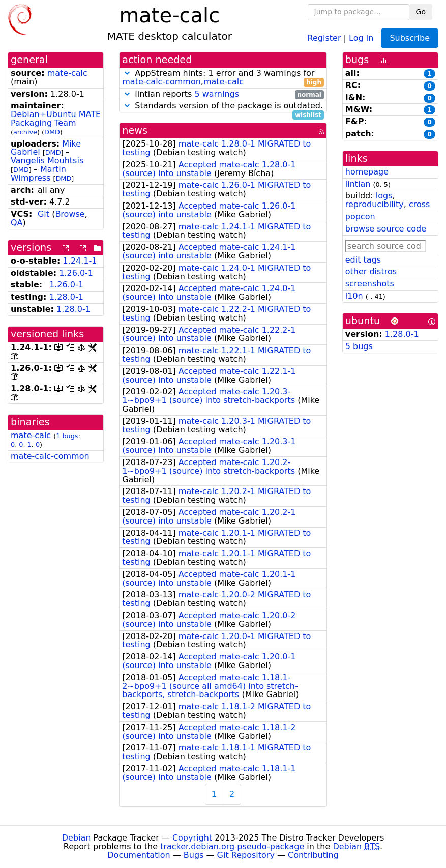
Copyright (192, 838)
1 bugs (67, 436)
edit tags (363, 260)
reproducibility (375, 204)
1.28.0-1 (66, 297)
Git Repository (246, 855)
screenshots (370, 284)
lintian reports (223, 94)
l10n (354, 296)
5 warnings (217, 94)
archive (25, 132)
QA (17, 223)
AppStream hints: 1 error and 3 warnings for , (223, 78)
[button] (127, 73)
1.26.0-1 (76, 273)
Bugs (194, 855)
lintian (358, 184)
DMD (52, 132)
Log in (361, 37)
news (135, 131)
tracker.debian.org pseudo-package (232, 846)
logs (384, 196)
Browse (70, 214)
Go (421, 12)
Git (43, 214)
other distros (371, 271)
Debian (77, 838)
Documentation (139, 855)
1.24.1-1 (80, 261)
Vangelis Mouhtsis (47, 161)
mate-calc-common (50, 456)
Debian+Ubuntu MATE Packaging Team (56, 119)
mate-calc (67, 73)
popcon (360, 216)
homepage (367, 172)
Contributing (313, 855)
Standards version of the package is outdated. (223, 106)
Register (324, 37)
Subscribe (410, 38)
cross (419, 204)
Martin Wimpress (38, 173)
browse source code (386, 229)
